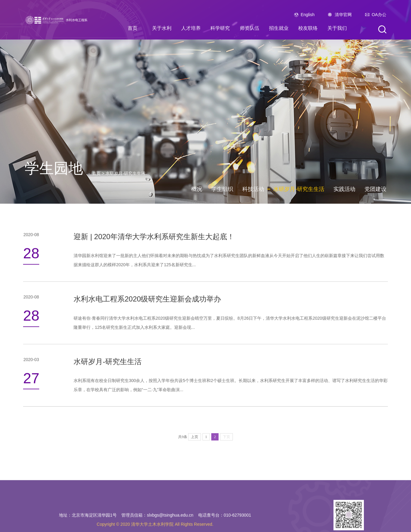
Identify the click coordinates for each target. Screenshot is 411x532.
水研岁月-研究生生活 (125, 173)
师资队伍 (250, 28)
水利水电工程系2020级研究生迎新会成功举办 (147, 302)
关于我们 (337, 28)
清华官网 (343, 15)
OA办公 (379, 15)
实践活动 (344, 189)
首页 (133, 28)
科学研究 (220, 28)
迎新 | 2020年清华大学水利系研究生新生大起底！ (154, 240)
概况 (197, 189)
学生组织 (222, 189)
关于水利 (162, 28)
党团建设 (375, 189)
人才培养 (191, 28)
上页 (195, 446)
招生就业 (279, 28)
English (308, 15)
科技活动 (253, 189)
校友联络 (308, 28)
